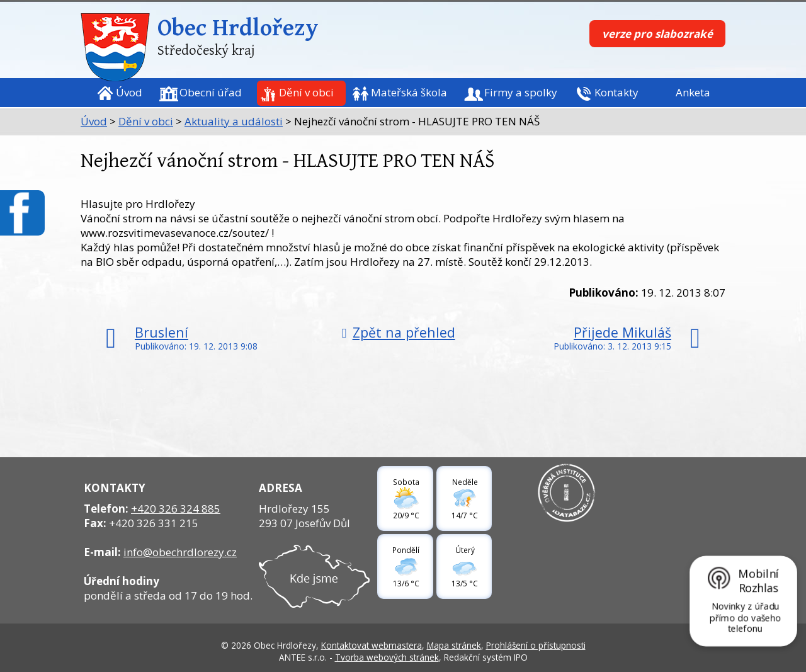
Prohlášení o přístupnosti (536, 645)
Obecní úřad (211, 92)
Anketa (693, 92)
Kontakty (616, 92)
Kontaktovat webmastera (372, 645)
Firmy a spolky (521, 92)
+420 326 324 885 (176, 509)
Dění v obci (306, 92)
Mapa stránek (454, 645)
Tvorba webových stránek (387, 657)
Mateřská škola (409, 92)
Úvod (129, 92)
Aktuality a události (234, 121)
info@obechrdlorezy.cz (180, 552)
